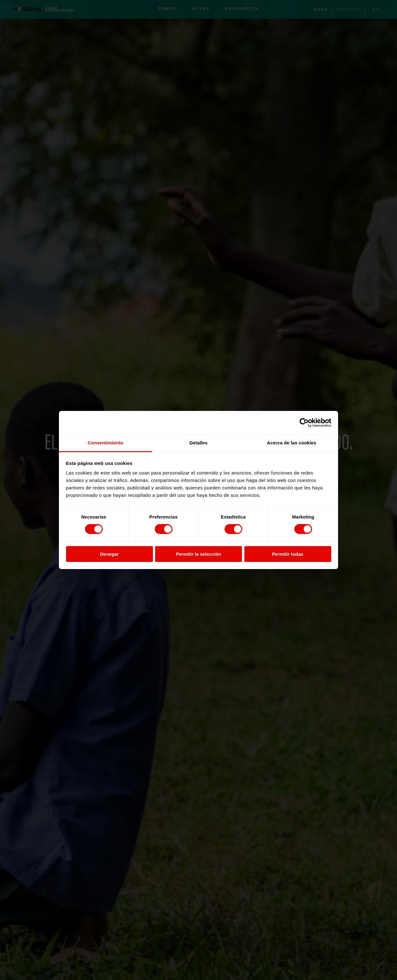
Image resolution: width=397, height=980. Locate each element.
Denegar (109, 554)
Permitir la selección (198, 554)
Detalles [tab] (198, 443)
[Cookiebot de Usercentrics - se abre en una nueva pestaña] (304, 422)
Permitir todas (288, 554)
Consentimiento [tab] (106, 443)
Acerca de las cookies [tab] (292, 443)
